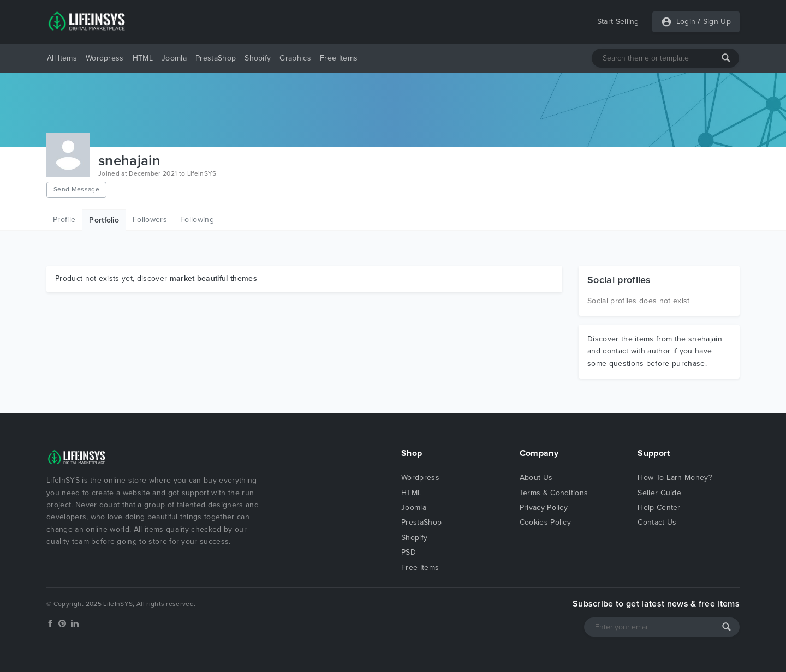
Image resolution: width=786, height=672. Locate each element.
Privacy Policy (544, 508)
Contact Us (657, 522)
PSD (409, 552)
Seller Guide (659, 493)
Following (197, 220)
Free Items (339, 58)
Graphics (295, 58)
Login (686, 22)
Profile (64, 220)
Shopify (258, 58)
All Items (62, 58)
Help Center (659, 508)
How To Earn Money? (675, 478)
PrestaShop (216, 58)
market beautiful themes (213, 278)
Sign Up (717, 22)
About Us (536, 478)
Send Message (76, 189)
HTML (143, 58)
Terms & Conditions (554, 493)
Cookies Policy (545, 522)
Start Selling (618, 22)
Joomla (174, 58)
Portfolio (104, 220)
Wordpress (105, 58)
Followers (150, 220)
